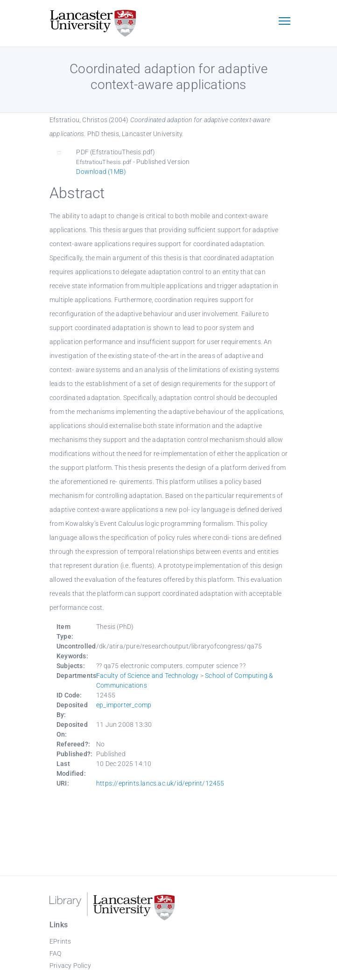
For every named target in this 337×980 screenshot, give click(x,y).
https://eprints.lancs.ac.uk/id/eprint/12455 (160, 783)
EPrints (60, 941)
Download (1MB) (101, 172)
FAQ (56, 953)
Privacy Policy (70, 966)
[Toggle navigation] (284, 22)
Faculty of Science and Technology (147, 676)
